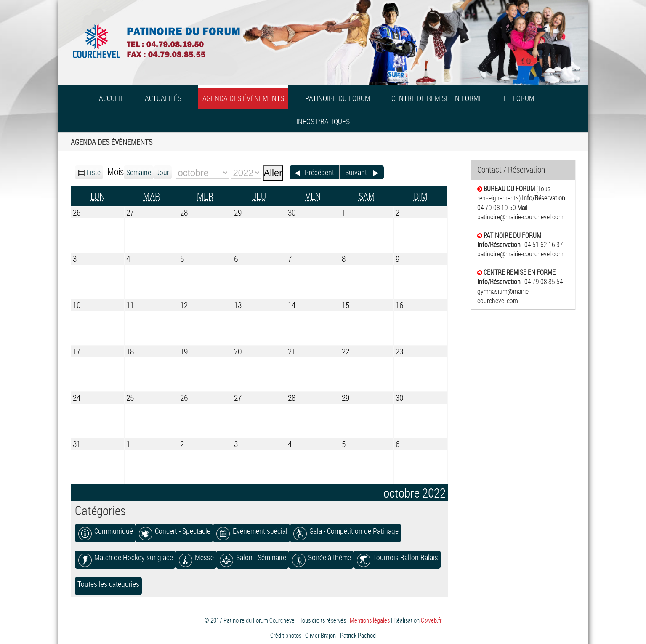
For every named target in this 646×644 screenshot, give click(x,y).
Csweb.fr (431, 620)
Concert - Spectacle (174, 531)
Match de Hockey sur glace (125, 558)
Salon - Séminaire (252, 558)
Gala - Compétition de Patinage (346, 531)
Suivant (356, 172)
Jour (163, 172)
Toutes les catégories (108, 584)
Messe (196, 558)
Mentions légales (370, 620)
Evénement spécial (251, 531)
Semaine (139, 172)
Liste (94, 172)
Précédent (319, 172)
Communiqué (105, 531)
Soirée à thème (321, 558)
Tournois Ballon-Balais (397, 558)
